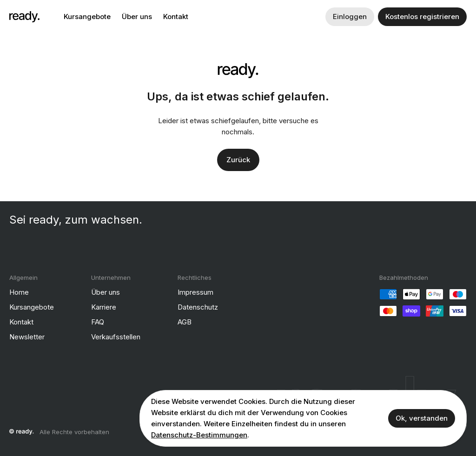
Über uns (137, 17)
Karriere (104, 307)
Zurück (238, 160)
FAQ (98, 322)
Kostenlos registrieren (422, 17)
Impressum (195, 292)
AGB (185, 322)
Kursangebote (87, 17)
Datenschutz (198, 307)
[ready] (24, 17)
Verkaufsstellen (116, 337)
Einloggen (350, 17)
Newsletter (27, 337)
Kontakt (176, 17)
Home (19, 292)
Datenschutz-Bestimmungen (199, 435)
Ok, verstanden (422, 418)
